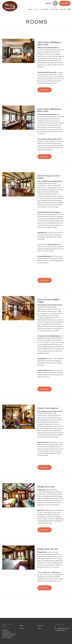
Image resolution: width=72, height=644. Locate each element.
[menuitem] (30, 9)
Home (22, 625)
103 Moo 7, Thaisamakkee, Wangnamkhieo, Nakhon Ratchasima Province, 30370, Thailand (9, 634)
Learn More (44, 90)
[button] (69, 9)
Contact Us (40, 625)
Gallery (39, 628)
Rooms (22, 628)
